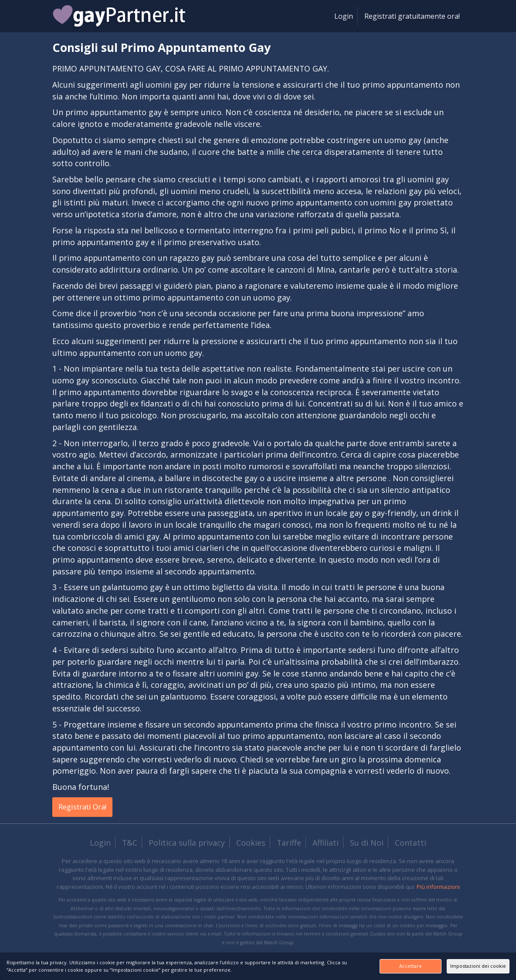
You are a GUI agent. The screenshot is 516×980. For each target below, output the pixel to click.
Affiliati (326, 843)
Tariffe (289, 843)
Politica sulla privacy (187, 843)
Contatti (411, 843)
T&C (130, 843)
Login (344, 16)
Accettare (373, 966)
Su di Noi (367, 843)
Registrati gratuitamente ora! (412, 16)
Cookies (251, 843)
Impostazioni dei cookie (466, 966)
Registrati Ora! (87, 807)
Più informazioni (438, 888)
